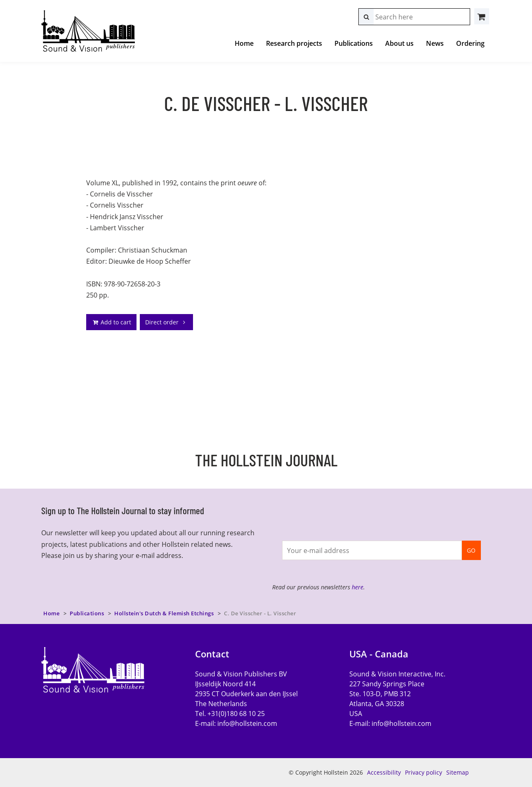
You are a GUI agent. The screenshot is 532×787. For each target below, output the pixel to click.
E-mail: (236, 723)
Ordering (470, 43)
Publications (354, 43)
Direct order (166, 322)
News (435, 43)
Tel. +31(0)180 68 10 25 (230, 714)
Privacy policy (424, 772)
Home (244, 43)
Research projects (294, 43)
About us (399, 43)
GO (471, 550)
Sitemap (458, 772)
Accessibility (384, 772)
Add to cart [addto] (111, 322)
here (358, 587)
